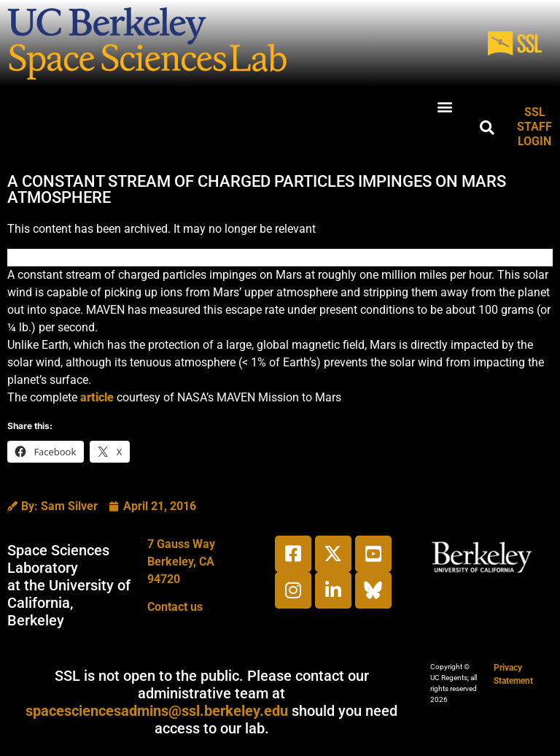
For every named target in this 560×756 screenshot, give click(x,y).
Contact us (175, 607)
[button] (445, 106)
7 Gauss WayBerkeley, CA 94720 (181, 562)
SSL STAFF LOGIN (534, 127)
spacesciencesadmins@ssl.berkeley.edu (157, 711)
